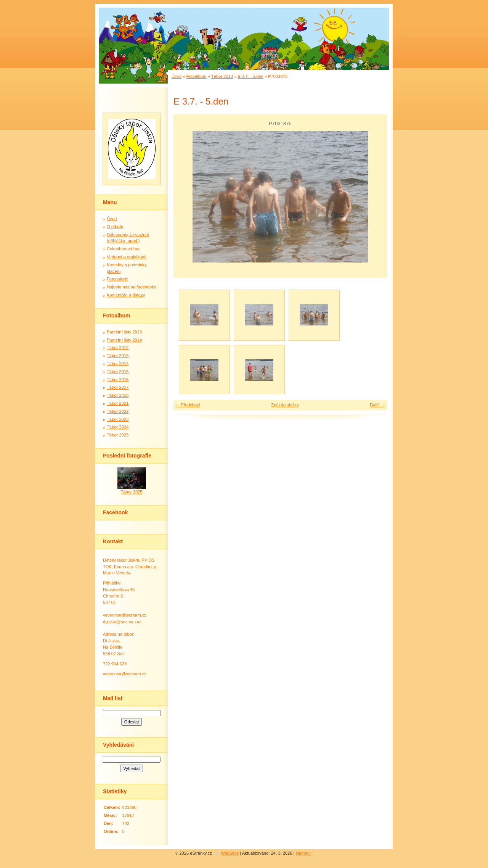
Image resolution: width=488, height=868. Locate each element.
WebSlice (230, 853)
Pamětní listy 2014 (124, 340)
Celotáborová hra (123, 249)
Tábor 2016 (118, 380)
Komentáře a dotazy (126, 295)
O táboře (115, 227)
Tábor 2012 (118, 348)
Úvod (177, 76)
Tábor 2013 (222, 76)
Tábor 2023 (118, 419)
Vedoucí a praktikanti (127, 257)
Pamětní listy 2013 (124, 332)
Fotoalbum (197, 76)
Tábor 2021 (118, 403)
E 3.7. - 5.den (250, 76)
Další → (377, 405)
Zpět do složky (285, 405)
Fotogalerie (117, 279)
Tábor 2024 (118, 427)
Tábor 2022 (118, 411)
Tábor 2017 (118, 387)
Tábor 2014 (118, 364)
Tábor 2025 (118, 435)
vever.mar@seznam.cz (125, 674)
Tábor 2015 (118, 372)
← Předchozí (188, 405)
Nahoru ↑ (304, 853)
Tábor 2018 (118, 395)
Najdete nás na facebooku (132, 287)
